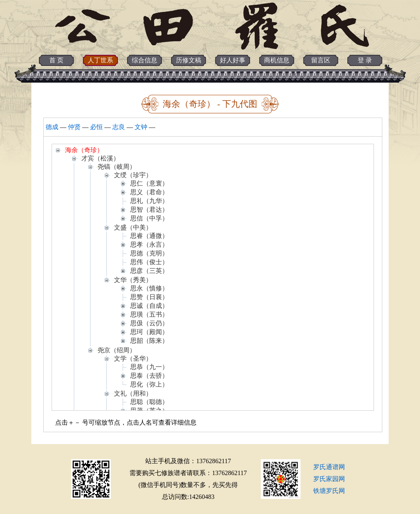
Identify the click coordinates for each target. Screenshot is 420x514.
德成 (52, 127)
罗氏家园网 (329, 479)
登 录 (365, 60)
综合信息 (144, 60)
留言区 (321, 60)
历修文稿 (189, 60)
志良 (119, 127)
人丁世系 (100, 60)
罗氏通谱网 (329, 467)
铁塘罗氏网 (329, 491)
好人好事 (233, 60)
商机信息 (277, 60)
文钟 (141, 127)
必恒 (96, 127)
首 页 (56, 60)
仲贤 (74, 127)
